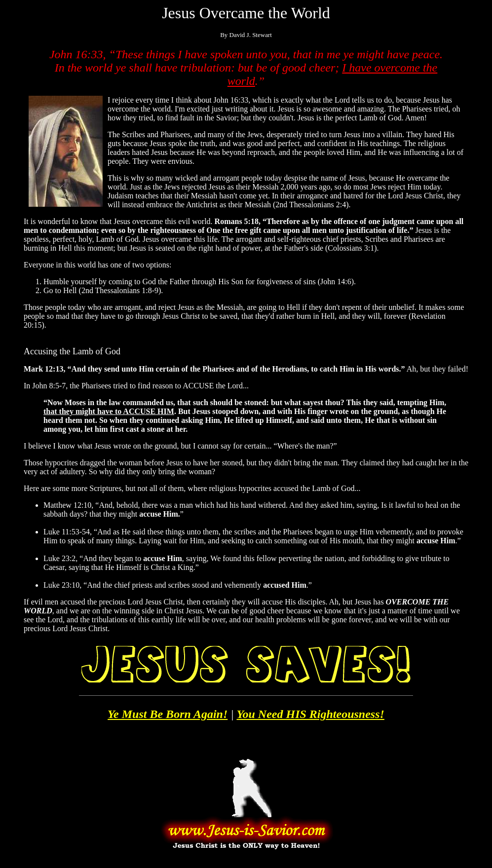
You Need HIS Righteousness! (310, 714)
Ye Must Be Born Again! (168, 714)
